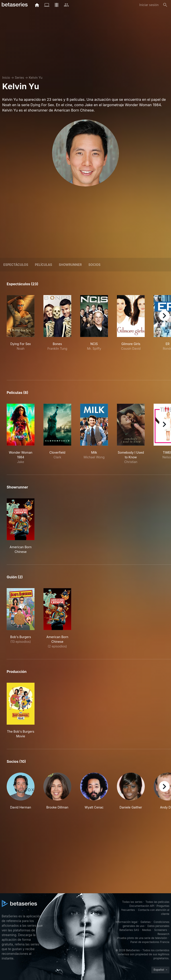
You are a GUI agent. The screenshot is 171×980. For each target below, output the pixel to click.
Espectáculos (16, 265)
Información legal (126, 922)
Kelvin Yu (36, 78)
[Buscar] (165, 5)
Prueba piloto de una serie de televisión (142, 938)
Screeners (161, 930)
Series (19, 78)
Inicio (6, 78)
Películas (44, 265)
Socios (94, 265)
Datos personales (158, 926)
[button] (21, 791)
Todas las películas (157, 902)
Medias (147, 930)
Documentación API (142, 906)
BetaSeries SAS (129, 930)
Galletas (146, 922)
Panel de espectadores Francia (150, 942)
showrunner (70, 265)
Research (164, 934)
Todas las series (132, 902)
